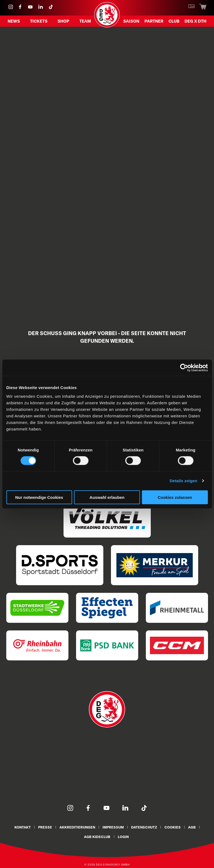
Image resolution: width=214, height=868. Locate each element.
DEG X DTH (195, 21)
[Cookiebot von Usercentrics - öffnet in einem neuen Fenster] (184, 368)
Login (123, 836)
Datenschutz (144, 827)
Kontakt (23, 827)
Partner (154, 21)
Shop (63, 21)
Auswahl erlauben (107, 497)
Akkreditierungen (77, 827)
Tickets (39, 21)
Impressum (113, 827)
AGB (192, 827)
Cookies (173, 827)
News (14, 21)
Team (85, 21)
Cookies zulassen (175, 497)
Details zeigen (183, 481)
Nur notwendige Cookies (39, 497)
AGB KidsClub (97, 836)
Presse (45, 827)
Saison (131, 21)
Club (174, 21)
